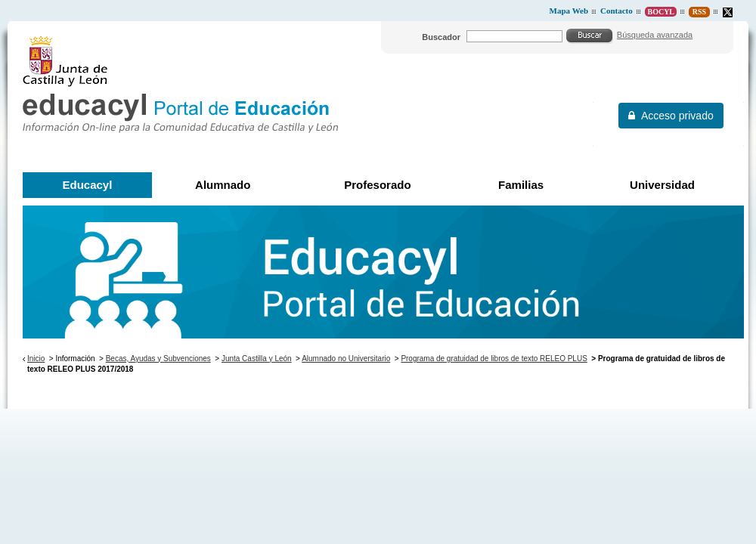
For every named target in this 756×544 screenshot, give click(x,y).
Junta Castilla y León (257, 359)
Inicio (36, 359)
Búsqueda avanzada (655, 35)
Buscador (441, 37)
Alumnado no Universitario (346, 359)
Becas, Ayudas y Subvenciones (158, 359)
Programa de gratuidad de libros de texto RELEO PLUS (494, 359)
